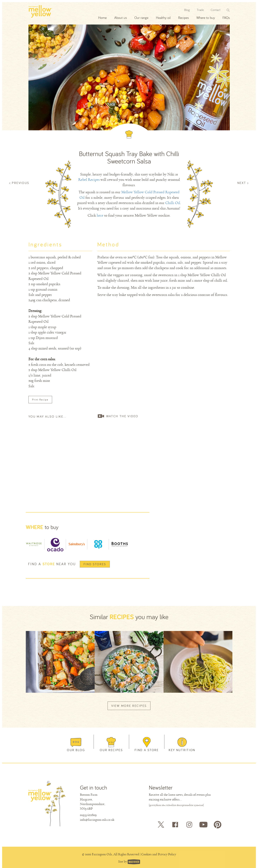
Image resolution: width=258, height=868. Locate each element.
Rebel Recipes (89, 180)
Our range (141, 18)
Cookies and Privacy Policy (159, 854)
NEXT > (243, 183)
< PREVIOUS (19, 183)
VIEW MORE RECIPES (129, 706)
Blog (187, 10)
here (100, 215)
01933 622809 (88, 815)
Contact (216, 10)
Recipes (183, 18)
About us (121, 18)
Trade (200, 10)
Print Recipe (40, 400)
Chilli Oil (173, 203)
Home (102, 18)
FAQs (226, 18)
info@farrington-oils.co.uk (97, 820)
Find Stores (95, 564)
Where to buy (206, 18)
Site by (123, 861)
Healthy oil (163, 18)
